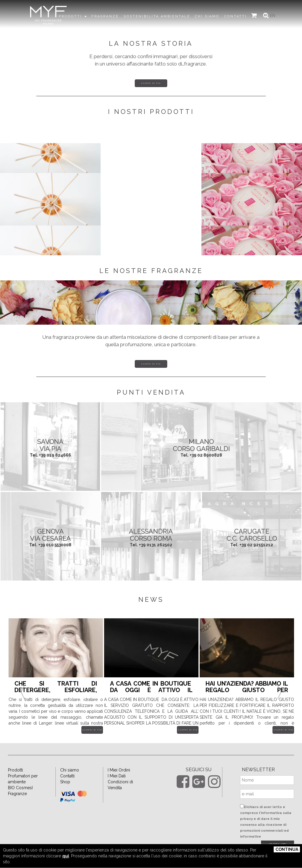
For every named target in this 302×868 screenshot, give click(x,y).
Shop (65, 782)
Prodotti (15, 770)
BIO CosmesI (20, 788)
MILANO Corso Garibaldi (201, 445)
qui (66, 856)
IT (265, 16)
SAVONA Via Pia (50, 445)
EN (273, 16)
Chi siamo (70, 770)
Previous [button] (23, 685)
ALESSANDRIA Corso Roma (151, 535)
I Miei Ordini (119, 770)
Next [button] (279, 685)
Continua (287, 849)
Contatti (67, 776)
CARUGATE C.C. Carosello (252, 535)
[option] (56, 680)
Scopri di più (151, 83)
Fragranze (17, 794)
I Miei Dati (117, 776)
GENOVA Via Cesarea (50, 535)
